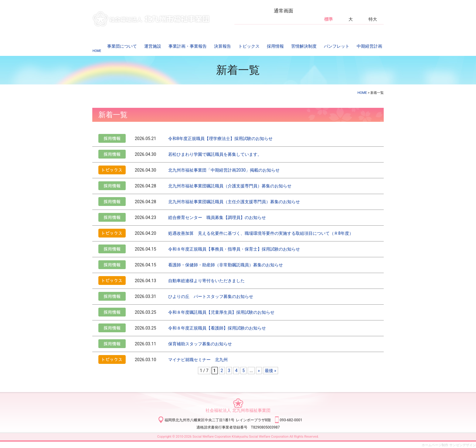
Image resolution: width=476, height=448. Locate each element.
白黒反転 (350, 11)
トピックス (249, 46)
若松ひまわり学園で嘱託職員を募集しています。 (215, 154)
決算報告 (223, 46)
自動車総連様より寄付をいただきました (206, 281)
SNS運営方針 (326, 29)
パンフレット (337, 46)
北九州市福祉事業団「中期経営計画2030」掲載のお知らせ (224, 170)
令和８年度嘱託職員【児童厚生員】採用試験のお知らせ (221, 312)
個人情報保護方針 (296, 29)
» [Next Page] (259, 371)
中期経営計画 (369, 46)
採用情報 (275, 46)
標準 (328, 19)
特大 (373, 19)
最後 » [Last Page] (270, 371)
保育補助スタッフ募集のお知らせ (200, 344)
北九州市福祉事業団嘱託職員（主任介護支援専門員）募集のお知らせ (234, 202)
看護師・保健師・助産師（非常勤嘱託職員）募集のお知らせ (226, 265)
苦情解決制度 (304, 46)
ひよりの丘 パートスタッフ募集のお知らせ (211, 296)
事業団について (122, 46)
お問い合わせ (266, 29)
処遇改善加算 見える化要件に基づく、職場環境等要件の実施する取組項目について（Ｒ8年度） (261, 233)
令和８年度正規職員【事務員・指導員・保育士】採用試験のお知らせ (234, 249)
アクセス (244, 29)
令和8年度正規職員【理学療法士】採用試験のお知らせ (220, 139)
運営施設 (153, 46)
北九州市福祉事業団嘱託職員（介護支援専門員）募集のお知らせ (230, 186)
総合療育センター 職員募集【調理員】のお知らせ (217, 217)
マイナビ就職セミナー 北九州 (198, 360)
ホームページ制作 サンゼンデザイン (449, 445)
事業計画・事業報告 (188, 46)
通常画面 (284, 11)
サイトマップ (352, 29)
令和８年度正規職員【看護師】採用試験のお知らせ (217, 328)
